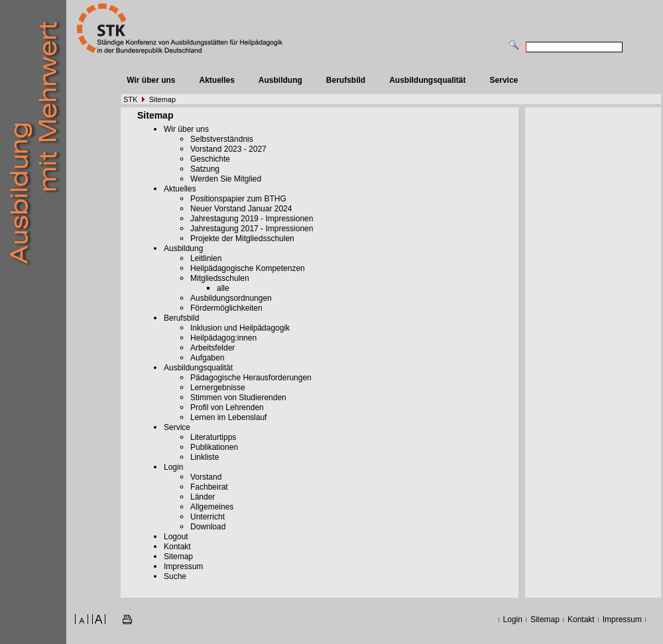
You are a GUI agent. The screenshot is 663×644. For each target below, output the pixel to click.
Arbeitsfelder (212, 348)
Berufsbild (346, 80)
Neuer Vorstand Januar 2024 (241, 209)
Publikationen (214, 447)
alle (223, 288)
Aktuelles (216, 80)
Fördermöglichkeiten (226, 308)
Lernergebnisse (218, 388)
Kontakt (177, 547)
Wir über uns (151, 80)
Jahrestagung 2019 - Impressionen (252, 219)
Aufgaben (207, 358)
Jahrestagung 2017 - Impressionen (252, 229)
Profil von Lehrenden (227, 407)
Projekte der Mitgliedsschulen (242, 239)
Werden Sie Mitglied (226, 179)
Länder (203, 497)
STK (130, 99)
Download (208, 527)
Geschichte (210, 159)
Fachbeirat (209, 487)
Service (504, 80)
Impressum (183, 566)
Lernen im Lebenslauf (228, 417)
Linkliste (205, 457)
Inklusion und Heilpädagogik (240, 328)
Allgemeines (212, 507)
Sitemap (162, 99)
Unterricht (208, 517)
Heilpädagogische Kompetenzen (248, 268)
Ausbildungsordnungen (231, 298)
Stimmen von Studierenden (238, 398)
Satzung (205, 169)
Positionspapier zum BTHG (238, 199)
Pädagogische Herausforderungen (251, 378)
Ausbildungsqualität (427, 80)
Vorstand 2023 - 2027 (228, 149)
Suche (175, 576)
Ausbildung (280, 80)
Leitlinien (206, 258)
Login (173, 467)
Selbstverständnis (222, 139)
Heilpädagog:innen (223, 338)
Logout (176, 537)
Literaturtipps (213, 437)
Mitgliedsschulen (220, 278)
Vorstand (206, 477)
